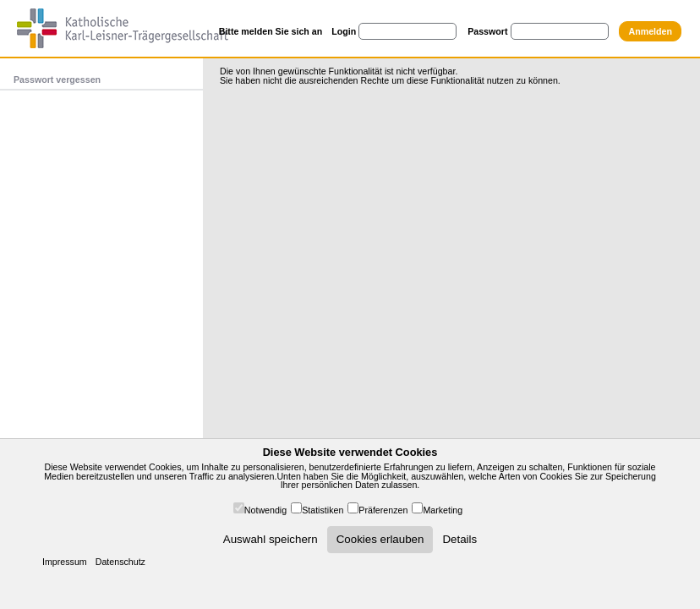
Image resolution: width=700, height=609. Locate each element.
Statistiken (323, 510)
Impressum (65, 562)
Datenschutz (120, 562)
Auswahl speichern (271, 539)
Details (459, 539)
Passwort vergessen (57, 80)
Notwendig (265, 510)
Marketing (443, 510)
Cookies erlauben (380, 539)
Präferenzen (383, 510)
